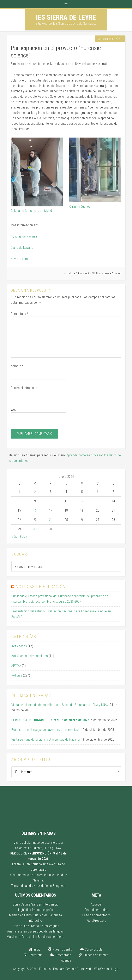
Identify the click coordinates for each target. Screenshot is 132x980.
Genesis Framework (79, 969)
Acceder (96, 904)
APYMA (16, 666)
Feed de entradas (96, 910)
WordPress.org (96, 921)
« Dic (14, 537)
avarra (33, 236)
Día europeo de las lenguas (41, 926)
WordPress (101, 969)
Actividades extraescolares (30, 656)
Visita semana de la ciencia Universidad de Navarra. (46, 739)
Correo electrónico (24, 388)
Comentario (20, 314)
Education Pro (48, 969)
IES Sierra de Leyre (66, 17)
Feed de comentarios (97, 915)
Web (14, 410)
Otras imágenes (80, 207)
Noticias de (19, 236)
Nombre (17, 366)
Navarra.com (19, 259)
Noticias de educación (41, 587)
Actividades (19, 646)
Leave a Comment (113, 273)
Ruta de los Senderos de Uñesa (43, 937)
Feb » (24, 537)
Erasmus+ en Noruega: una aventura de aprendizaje (46, 730)
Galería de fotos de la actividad (31, 211)
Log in (115, 969)
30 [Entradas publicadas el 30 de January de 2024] (35, 529)
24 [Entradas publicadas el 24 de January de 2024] (51, 520)
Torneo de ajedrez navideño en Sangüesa (39, 886)
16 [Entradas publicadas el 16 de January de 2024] (35, 510)
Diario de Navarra (22, 248)
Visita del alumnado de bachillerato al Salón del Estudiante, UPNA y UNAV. (60, 705)
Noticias (97, 273)
